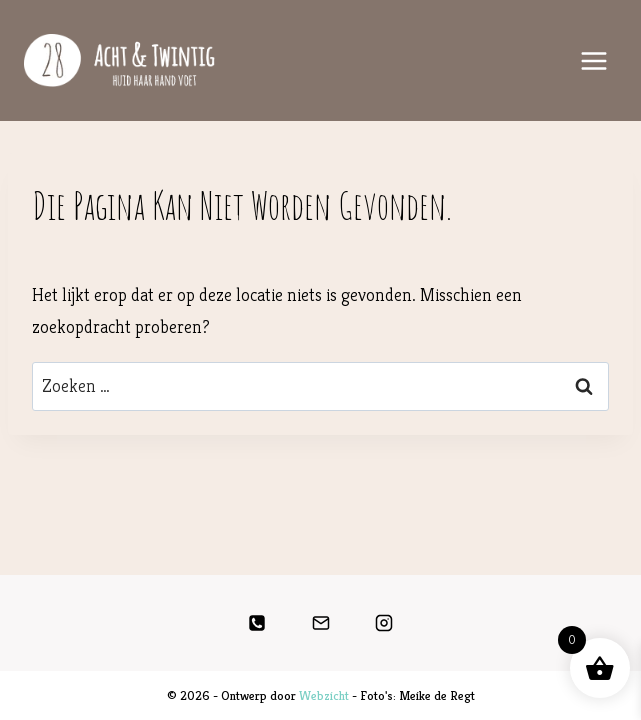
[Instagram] (384, 623)
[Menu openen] (593, 60)
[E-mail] (321, 623)
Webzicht (324, 695)
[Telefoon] (257, 623)
